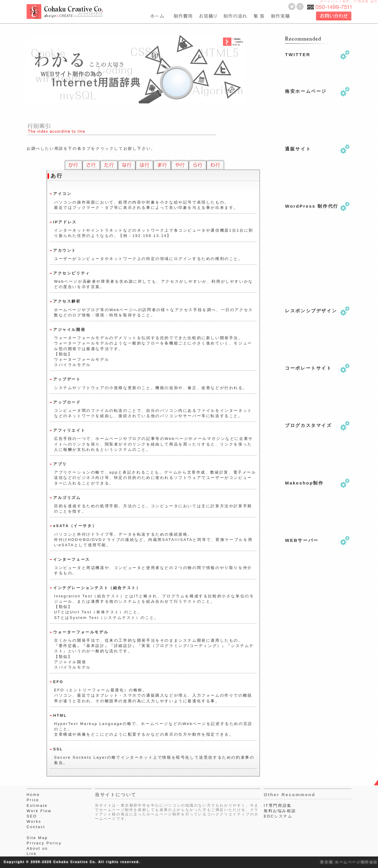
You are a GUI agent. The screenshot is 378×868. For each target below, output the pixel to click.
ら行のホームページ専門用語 (198, 165)
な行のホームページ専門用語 (127, 165)
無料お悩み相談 (280, 811)
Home (33, 795)
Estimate (37, 806)
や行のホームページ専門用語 (180, 165)
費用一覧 (184, 16)
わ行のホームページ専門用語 (215, 165)
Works (34, 821)
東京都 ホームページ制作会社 (349, 862)
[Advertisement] (315, 275)
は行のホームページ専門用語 (144, 165)
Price (33, 800)
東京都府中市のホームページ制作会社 (161, 16)
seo (260, 16)
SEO (32, 816)
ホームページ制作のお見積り (209, 16)
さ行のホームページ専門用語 (91, 165)
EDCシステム (278, 816)
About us (37, 848)
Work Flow (39, 811)
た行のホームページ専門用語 (109, 165)
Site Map (37, 838)
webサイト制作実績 (279, 16)
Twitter (292, 6)
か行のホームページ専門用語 (74, 165)
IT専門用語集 (278, 806)
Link (32, 854)
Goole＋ (300, 6)
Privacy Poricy (44, 843)
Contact (36, 827)
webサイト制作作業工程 (236, 16)
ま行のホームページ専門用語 (162, 165)
